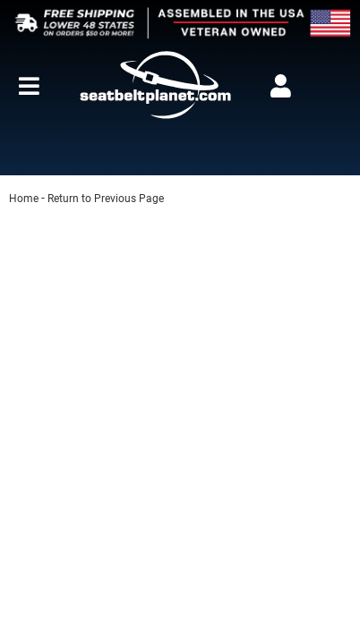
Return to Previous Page (106, 199)
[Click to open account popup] (281, 86)
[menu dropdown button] (29, 86)
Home (24, 199)
